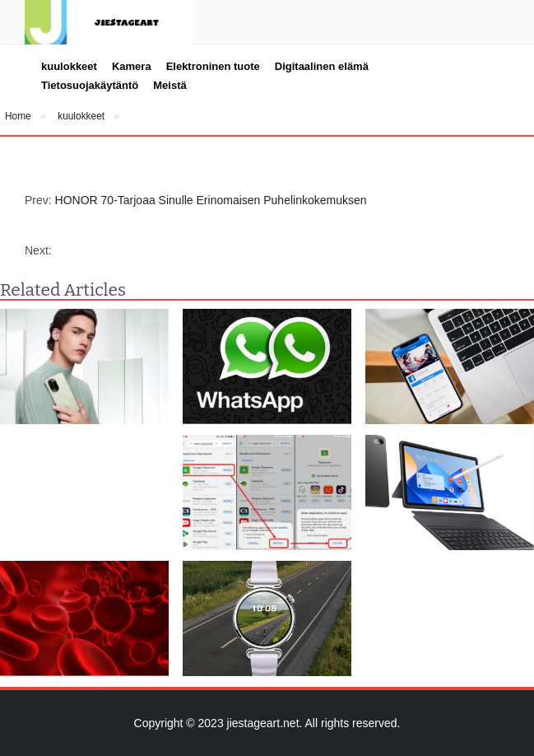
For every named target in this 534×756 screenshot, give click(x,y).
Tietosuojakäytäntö (90, 85)
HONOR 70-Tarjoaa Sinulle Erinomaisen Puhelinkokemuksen (211, 200)
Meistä (169, 85)
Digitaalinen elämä (322, 66)
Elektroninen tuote (213, 66)
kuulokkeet (69, 66)
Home (18, 116)
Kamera (132, 66)
